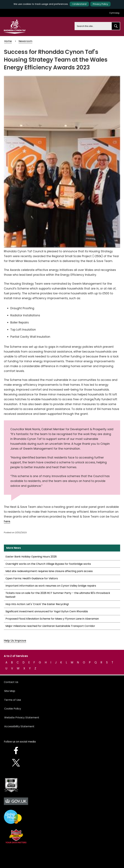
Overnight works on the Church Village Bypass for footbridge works (48, 564)
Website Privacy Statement (22, 718)
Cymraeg (114, 13)
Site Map (10, 691)
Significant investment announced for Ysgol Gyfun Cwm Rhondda (47, 611)
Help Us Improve (15, 641)
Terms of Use (13, 700)
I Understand (79, 4)
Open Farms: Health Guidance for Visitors (32, 578)
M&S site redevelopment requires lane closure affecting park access (49, 571)
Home (8, 41)
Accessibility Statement (19, 726)
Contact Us (11, 682)
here (7, 521)
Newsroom (25, 41)
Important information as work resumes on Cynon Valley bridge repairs (51, 586)
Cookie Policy (13, 709)
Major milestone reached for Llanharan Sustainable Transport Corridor (50, 626)
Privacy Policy (100, 4)
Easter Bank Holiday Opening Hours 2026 (31, 557)
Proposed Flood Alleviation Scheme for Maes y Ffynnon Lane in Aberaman (52, 619)
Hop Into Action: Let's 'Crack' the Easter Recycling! (37, 604)
